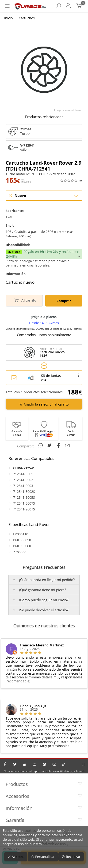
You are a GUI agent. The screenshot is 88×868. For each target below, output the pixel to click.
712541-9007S (24, 509)
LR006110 (21, 534)
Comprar (64, 301)
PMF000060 (22, 546)
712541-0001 (23, 474)
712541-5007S (24, 503)
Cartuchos (27, 18)
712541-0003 (23, 486)
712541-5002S (24, 492)
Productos (44, 784)
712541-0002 (23, 480)
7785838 (20, 552)
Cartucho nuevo (20, 282)
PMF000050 (22, 540)
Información (44, 808)
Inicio (8, 18)
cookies (30, 830)
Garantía (44, 820)
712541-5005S (24, 497)
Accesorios (44, 796)
